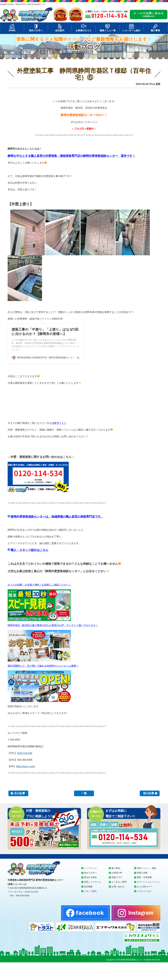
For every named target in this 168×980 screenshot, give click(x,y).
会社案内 (60, 30)
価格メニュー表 (108, 30)
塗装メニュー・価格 (146, 868)
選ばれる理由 (90, 877)
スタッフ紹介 (90, 891)
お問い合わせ (118, 887)
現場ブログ (117, 877)
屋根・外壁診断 (144, 877)
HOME (12, 30)
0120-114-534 (25, 753)
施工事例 (155, 30)
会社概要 (88, 887)
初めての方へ (36, 30)
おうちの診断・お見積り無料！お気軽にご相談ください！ (39, 585)
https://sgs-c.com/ (25, 766)
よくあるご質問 (119, 882)
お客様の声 (117, 873)
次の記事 (20, 793)
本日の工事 (13, 84)
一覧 (84, 793)
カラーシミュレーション (149, 882)
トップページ (90, 868)
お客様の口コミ (84, 30)
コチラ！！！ (59, 423)
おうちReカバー (145, 887)
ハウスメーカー (144, 891)
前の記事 (149, 793)
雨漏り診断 (142, 873)
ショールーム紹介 (131, 30)
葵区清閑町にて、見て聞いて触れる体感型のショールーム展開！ (43, 666)
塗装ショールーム (93, 882)
